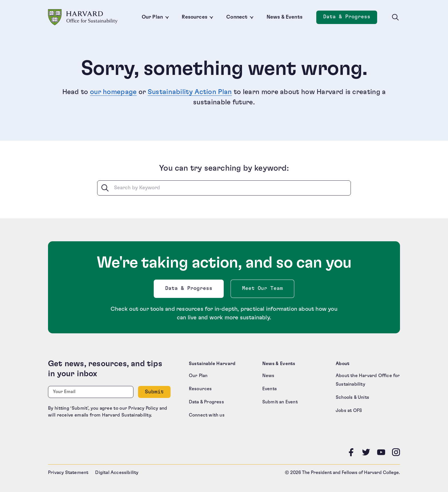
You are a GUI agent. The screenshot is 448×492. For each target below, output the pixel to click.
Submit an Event (280, 402)
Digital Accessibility (117, 473)
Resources (195, 17)
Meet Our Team (262, 288)
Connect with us (207, 415)
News (268, 376)
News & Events (285, 17)
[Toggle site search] (395, 17)
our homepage (113, 92)
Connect (237, 17)
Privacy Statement (68, 473)
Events (270, 389)
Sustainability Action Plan (190, 92)
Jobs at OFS (349, 411)
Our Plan (152, 17)
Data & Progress (190, 290)
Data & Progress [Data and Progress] (350, 18)
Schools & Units (352, 397)
